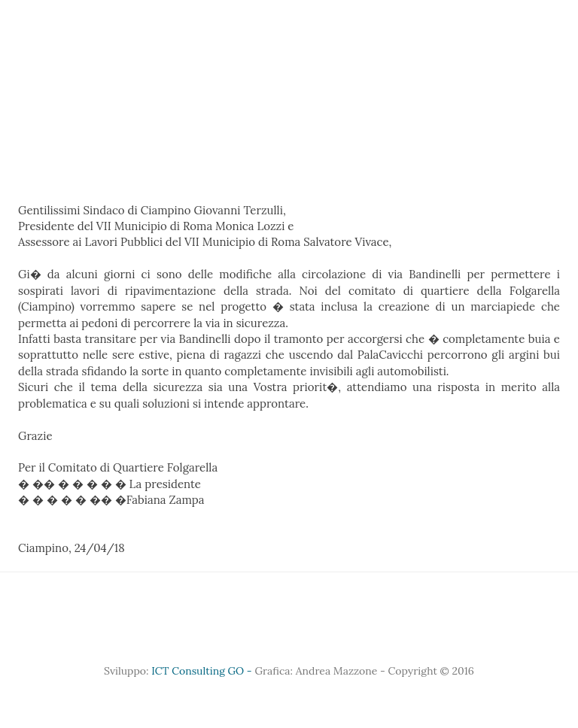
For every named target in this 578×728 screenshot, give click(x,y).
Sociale (443, 11)
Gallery (246, 11)
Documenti (307, 33)
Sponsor (183, 11)
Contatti (380, 33)
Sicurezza (511, 11)
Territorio (316, 11)
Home (53, 11)
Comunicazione (217, 33)
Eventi (384, 11)
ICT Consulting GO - (203, 671)
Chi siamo (114, 11)
